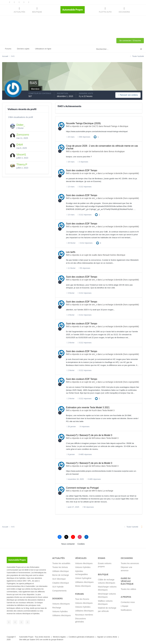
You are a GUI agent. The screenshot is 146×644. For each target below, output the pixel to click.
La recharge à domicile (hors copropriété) (121, 173)
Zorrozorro (23, 135)
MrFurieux (96, 438)
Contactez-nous (128, 602)
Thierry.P (22, 164)
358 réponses (84, 137)
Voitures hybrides (60, 611)
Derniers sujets (23, 49)
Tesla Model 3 (108, 410)
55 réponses (84, 268)
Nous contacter (68, 544)
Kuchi (94, 410)
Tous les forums (82, 599)
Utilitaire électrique (61, 571)
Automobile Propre (26, 637)
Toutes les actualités (61, 563)
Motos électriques (83, 586)
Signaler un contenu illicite (107, 637)
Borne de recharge (61, 575)
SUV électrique (59, 579)
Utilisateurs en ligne (43, 49)
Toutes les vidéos (128, 589)
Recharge (57, 608)
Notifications (126, 610)
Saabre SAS (34, 640)
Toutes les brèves (60, 567)
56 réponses (88, 507)
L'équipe (125, 606)
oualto (95, 255)
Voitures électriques (61, 604)
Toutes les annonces (130, 563)
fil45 (68, 126)
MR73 (94, 491)
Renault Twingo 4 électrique (116, 126)
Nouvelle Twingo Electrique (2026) (83, 123)
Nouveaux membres (84, 615)
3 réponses (83, 162)
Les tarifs (71, 252)
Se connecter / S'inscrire (130, 41)
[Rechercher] (105, 49)
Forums (8, 49)
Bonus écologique (117, 151)
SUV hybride (58, 587)
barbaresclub (98, 151)
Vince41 (21, 154)
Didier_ (21, 125)
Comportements (59, 591)
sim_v (94, 173)
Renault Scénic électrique (114, 255)
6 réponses (84, 427)
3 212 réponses (85, 187)
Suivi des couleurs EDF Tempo (82, 170)
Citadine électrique (61, 583)
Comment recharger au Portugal (82, 488)
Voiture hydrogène (83, 578)
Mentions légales (59, 637)
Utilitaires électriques (62, 615)
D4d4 (20, 145)
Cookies (81, 544)
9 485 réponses (85, 454)
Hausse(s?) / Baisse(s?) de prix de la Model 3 (89, 435)
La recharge (108, 491)
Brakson (60, 640)
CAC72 (95, 126)
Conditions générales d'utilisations (81, 637)
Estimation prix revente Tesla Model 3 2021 (88, 407)
